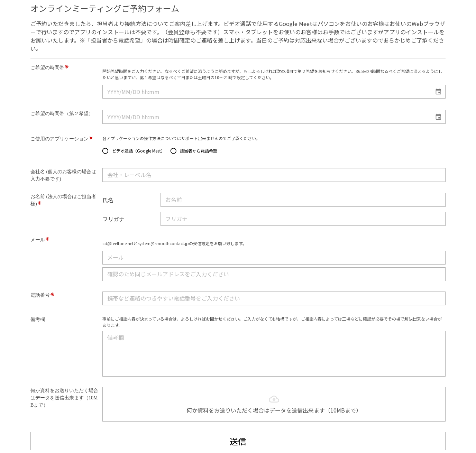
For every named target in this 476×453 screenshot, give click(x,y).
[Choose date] (438, 92)
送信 (238, 441)
